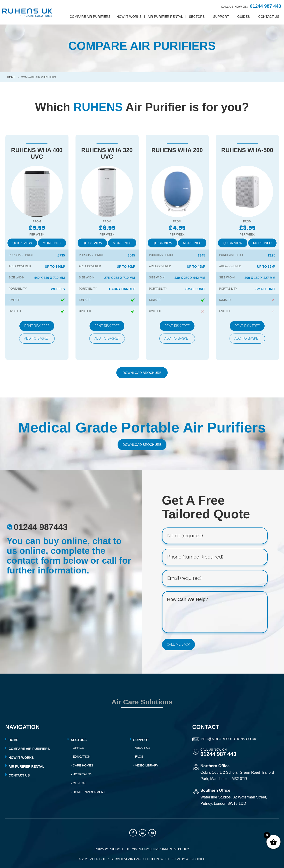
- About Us (142, 748)
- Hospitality (82, 774)
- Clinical (79, 783)
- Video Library (146, 765)
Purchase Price (21, 255)
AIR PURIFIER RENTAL (27, 766)
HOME (14, 740)
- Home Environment (88, 792)
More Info (52, 243)
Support (141, 740)
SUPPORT (221, 17)
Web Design (170, 859)
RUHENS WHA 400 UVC (37, 153)
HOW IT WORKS (21, 758)
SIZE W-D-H (17, 278)
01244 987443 (41, 527)
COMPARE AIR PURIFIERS (29, 749)
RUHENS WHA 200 (177, 150)
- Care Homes (82, 765)
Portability (18, 289)
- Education (81, 757)
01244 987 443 (265, 6)
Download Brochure (142, 373)
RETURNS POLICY (136, 849)
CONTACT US (269, 17)
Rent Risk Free (37, 326)
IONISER (15, 300)
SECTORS (197, 17)
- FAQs (138, 757)
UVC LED (15, 311)
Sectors (79, 740)
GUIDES (244, 17)
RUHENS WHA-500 (247, 150)
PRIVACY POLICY (107, 849)
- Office (77, 748)
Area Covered (20, 266)
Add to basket (37, 338)
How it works (129, 17)
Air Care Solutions (142, 702)
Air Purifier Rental (165, 17)
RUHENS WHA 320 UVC (107, 153)
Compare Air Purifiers (90, 17)
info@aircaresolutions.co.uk (228, 739)
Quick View (22, 243)
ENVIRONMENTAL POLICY (170, 849)
